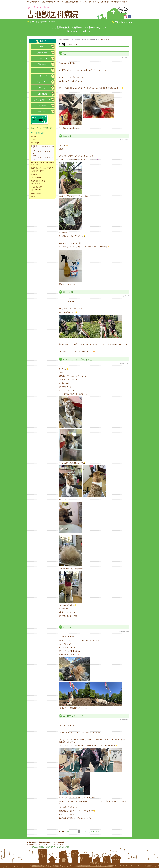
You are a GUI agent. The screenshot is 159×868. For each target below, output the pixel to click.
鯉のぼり (67, 627)
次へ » (97, 831)
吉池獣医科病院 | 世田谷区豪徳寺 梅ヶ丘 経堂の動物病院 (48, 847)
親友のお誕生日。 (71, 292)
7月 (65, 54)
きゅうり (67, 136)
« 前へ (68, 831)
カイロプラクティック (73, 716)
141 (92, 831)
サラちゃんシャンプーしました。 (79, 359)
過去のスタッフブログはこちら (41, 128)
